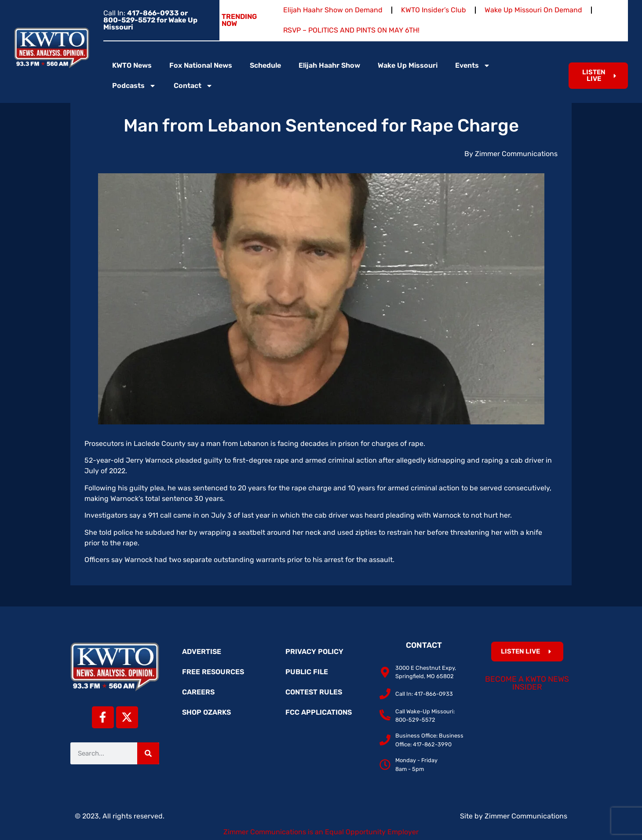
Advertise (202, 652)
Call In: (150, 20)
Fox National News (201, 65)
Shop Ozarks (206, 712)
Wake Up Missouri (408, 65)
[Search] (148, 753)
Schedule (265, 65)
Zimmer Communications (526, 816)
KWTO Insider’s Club (434, 10)
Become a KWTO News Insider (527, 683)
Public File (307, 672)
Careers (198, 692)
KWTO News (132, 65)
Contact (193, 86)
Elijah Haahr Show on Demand (333, 10)
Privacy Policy (314, 652)
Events (473, 66)
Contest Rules (314, 692)
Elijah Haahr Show (329, 65)
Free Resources (213, 672)
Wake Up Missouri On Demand (533, 10)
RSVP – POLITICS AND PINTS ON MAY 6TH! (351, 30)
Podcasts (134, 86)
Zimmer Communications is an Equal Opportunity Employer (321, 832)
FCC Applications (319, 712)
